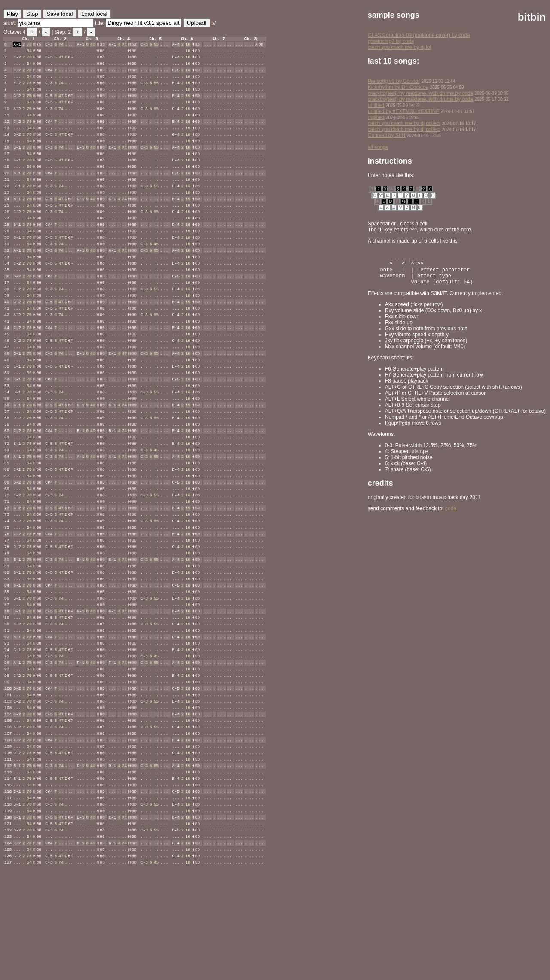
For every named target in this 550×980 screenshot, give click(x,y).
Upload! (197, 23)
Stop (32, 14)
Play (12, 14)
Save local (60, 14)
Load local (94, 14)
